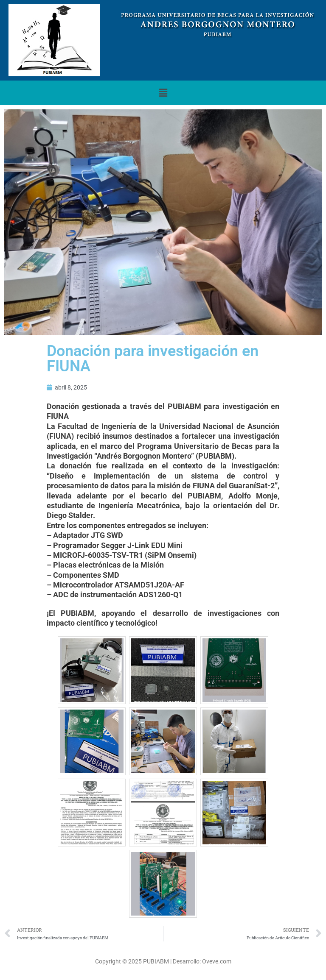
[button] (163, 93)
